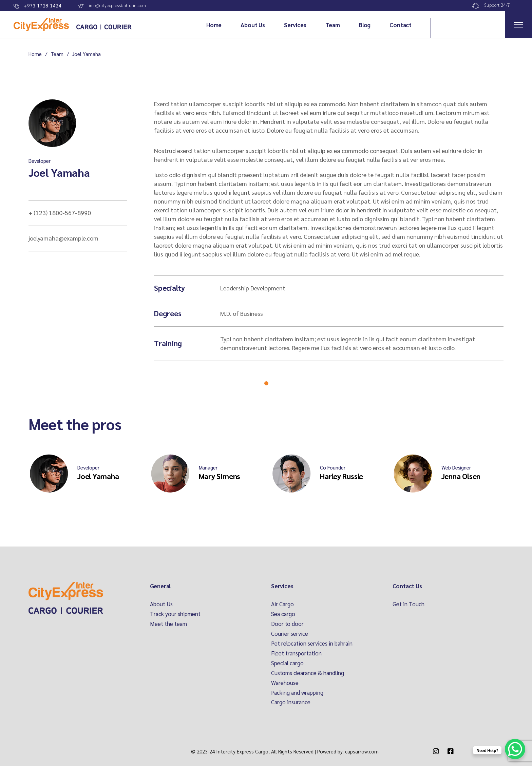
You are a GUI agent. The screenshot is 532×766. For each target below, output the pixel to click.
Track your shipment (175, 614)
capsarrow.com (362, 751)
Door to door (287, 624)
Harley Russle (341, 476)
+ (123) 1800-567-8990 (60, 213)
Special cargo (287, 663)
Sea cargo (283, 614)
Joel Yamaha (59, 172)
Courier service (290, 633)
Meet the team (168, 624)
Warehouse (285, 683)
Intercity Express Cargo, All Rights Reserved (265, 751)
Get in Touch (408, 604)
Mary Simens (220, 476)
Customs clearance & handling (308, 673)
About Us (161, 604)
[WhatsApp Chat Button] (515, 749)
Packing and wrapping (297, 692)
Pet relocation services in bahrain (312, 643)
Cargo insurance (291, 702)
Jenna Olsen (461, 476)
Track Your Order (473, 24)
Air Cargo (282, 604)
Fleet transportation (296, 653)
